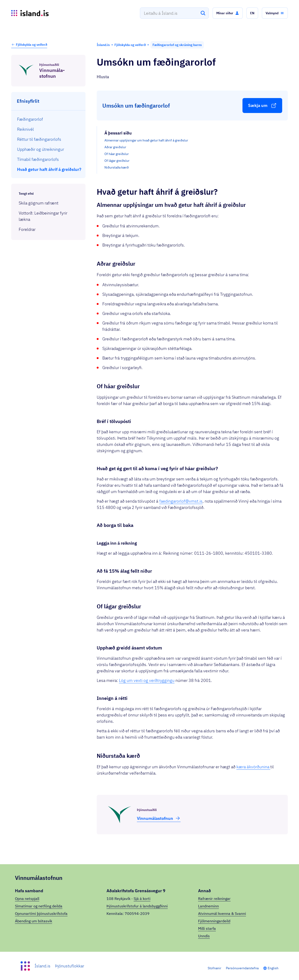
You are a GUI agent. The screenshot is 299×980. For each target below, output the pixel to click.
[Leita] (203, 13)
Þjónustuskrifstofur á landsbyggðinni (137, 906)
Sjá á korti (142, 899)
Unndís (204, 936)
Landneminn (208, 906)
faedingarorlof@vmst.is (181, 501)
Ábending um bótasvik (34, 921)
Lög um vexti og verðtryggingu (147, 680)
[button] (228, 13)
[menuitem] (48, 119)
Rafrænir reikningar (214, 899)
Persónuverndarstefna (242, 968)
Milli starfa (207, 928)
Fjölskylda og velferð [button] (29, 45)
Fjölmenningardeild (214, 921)
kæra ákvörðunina (253, 767)
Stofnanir (214, 968)
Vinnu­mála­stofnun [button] (159, 818)
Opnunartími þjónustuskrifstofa (41, 913)
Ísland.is (43, 966)
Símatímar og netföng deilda (39, 906)
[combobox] (174, 13)
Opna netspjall (27, 899)
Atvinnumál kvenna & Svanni (222, 913)
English (273, 968)
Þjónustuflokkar (70, 966)
